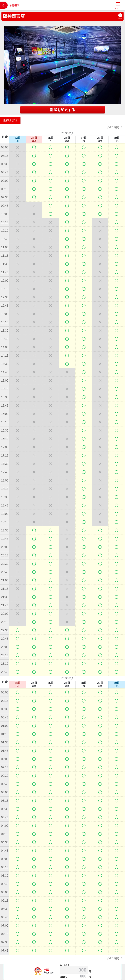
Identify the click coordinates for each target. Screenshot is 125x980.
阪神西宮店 (14, 16)
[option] (11, 120)
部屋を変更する (62, 110)
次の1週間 (115, 127)
